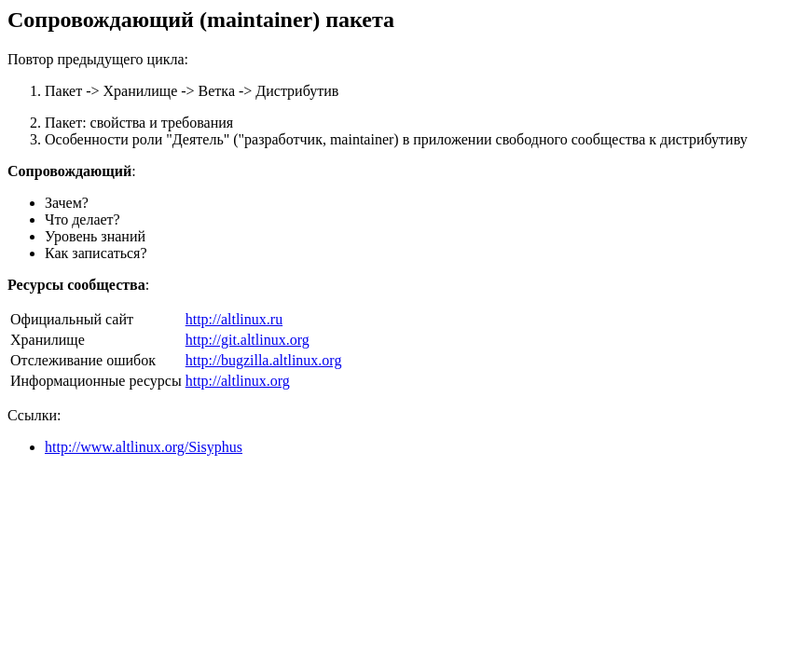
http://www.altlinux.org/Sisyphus (144, 447)
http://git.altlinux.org (248, 340)
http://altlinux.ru (234, 319)
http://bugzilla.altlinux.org (264, 360)
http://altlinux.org (238, 381)
